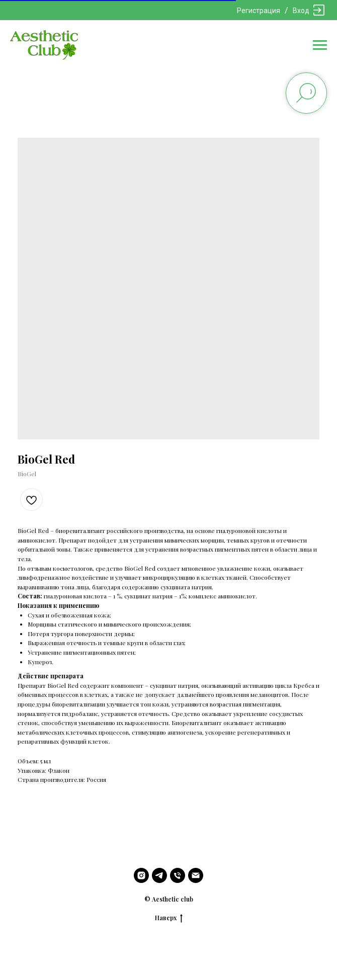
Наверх (169, 918)
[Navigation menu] (320, 45)
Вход (301, 11)
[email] (196, 875)
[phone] (178, 875)
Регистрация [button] (259, 11)
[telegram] (159, 875)
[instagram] (141, 875)
